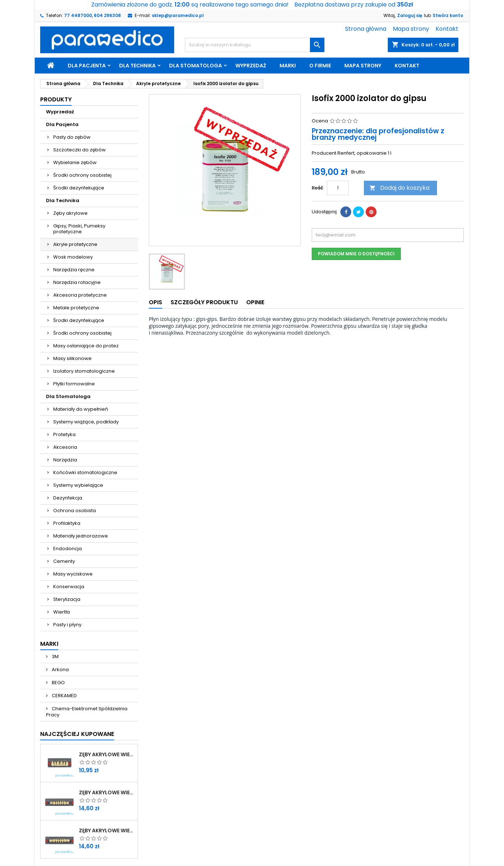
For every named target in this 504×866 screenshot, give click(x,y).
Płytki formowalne (74, 384)
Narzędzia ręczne (74, 270)
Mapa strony (411, 29)
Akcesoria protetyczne (80, 295)
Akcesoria (65, 447)
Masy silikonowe (72, 358)
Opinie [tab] (255, 302)
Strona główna (366, 29)
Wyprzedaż (251, 66)
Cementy (64, 561)
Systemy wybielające (78, 485)
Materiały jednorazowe (81, 536)
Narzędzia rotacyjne (77, 282)
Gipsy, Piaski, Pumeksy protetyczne (79, 229)
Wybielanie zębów (75, 162)
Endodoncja (68, 549)
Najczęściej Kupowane (77, 734)
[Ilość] (338, 188)
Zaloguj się (410, 15)
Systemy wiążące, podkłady (86, 422)
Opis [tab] (156, 302)
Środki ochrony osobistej (82, 175)
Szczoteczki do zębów (79, 150)
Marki (288, 66)
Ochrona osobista (75, 511)
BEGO (58, 683)
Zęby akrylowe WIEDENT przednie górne (107, 754)
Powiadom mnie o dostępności (356, 254)
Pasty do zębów (72, 137)
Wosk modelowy (73, 257)
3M (55, 656)
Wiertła (62, 612)
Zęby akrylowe (70, 213)
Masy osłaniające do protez (86, 346)
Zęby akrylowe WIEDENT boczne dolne (107, 831)
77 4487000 (78, 15)
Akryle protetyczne (75, 244)
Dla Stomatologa (196, 66)
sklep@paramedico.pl (178, 15)
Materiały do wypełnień (81, 409)
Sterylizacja (67, 599)
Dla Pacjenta (87, 66)
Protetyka (64, 434)
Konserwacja (69, 587)
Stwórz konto (448, 15)
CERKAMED (64, 696)
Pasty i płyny (67, 625)
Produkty (56, 99)
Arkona (60, 670)
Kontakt (447, 29)
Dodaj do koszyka (399, 188)
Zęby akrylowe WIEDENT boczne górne (107, 792)
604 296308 (107, 15)
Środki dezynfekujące (79, 188)
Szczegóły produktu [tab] (204, 302)
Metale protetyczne (76, 308)
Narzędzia (65, 460)
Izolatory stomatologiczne (84, 371)
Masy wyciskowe (73, 574)
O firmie (320, 66)
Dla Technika (137, 66)
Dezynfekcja (68, 498)
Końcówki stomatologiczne (85, 472)
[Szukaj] (255, 45)
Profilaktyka (67, 523)
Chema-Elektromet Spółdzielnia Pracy (87, 712)
